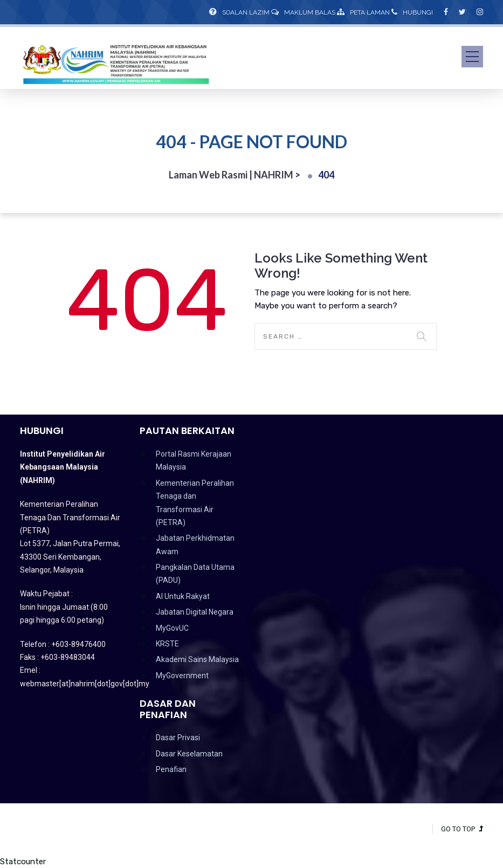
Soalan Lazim (239, 12)
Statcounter (23, 862)
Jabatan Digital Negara (195, 612)
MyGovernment (182, 676)
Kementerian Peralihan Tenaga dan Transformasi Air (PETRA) (195, 503)
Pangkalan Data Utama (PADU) (195, 574)
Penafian (171, 769)
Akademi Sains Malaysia (197, 659)
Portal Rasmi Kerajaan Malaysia (194, 460)
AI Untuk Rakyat (183, 596)
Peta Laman (363, 12)
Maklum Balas (303, 12)
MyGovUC (172, 628)
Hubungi (412, 12)
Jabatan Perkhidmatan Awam (195, 545)
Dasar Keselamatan (189, 754)
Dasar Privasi (178, 738)
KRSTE (167, 644)
